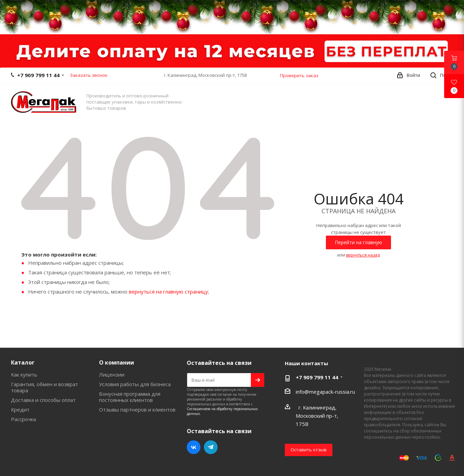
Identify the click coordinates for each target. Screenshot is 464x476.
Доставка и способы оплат (43, 400)
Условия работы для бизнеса (135, 384)
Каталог (23, 362)
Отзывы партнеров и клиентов (137, 409)
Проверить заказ (299, 75)
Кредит (20, 409)
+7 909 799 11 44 (38, 75)
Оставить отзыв (309, 450)
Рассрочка (23, 419)
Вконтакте (194, 447)
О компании (117, 362)
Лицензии (112, 374)
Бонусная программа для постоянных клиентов (130, 397)
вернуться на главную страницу (168, 291)
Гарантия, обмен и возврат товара (45, 387)
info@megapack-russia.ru (325, 392)
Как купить (24, 374)
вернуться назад (363, 255)
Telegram (211, 447)
